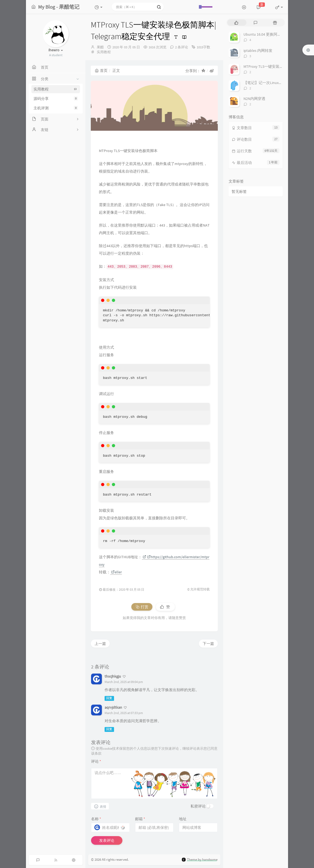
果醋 (100, 47)
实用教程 (56, 89)
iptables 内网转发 (258, 51)
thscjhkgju (113, 676)
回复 (109, 698)
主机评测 (56, 108)
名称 (96, 819)
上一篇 (100, 644)
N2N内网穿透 (254, 99)
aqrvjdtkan (113, 707)
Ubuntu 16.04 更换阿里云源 (266, 34)
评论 (96, 761)
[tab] (236, 23)
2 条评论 (182, 47)
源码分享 (56, 99)
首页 (101, 70)
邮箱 (140, 819)
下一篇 (208, 644)
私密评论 (198, 806)
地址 (183, 819)
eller (116, 572)
